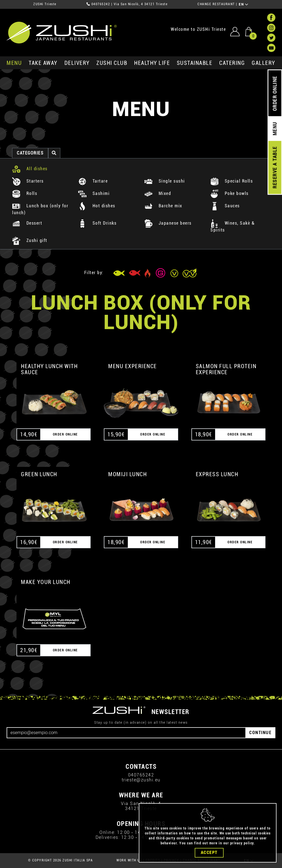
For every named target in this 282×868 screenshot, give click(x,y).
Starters (28, 181)
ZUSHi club (112, 63)
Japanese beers (168, 223)
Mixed (158, 193)
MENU (14, 63)
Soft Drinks (97, 223)
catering (232, 63)
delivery (77, 63)
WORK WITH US (129, 860)
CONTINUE (260, 733)
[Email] (126, 733)
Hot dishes (97, 206)
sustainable (195, 63)
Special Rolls (232, 181)
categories (30, 153)
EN (244, 4)
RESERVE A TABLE (275, 167)
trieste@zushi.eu (141, 780)
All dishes (30, 169)
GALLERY (264, 63)
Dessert (27, 223)
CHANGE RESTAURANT (216, 4)
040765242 (101, 4)
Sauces (225, 206)
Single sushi (165, 181)
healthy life (152, 63)
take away (43, 63)
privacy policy (242, 843)
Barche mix (163, 206)
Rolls (25, 193)
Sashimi (94, 193)
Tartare (93, 181)
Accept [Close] (209, 853)
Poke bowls (230, 193)
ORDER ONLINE (275, 93)
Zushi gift (30, 240)
